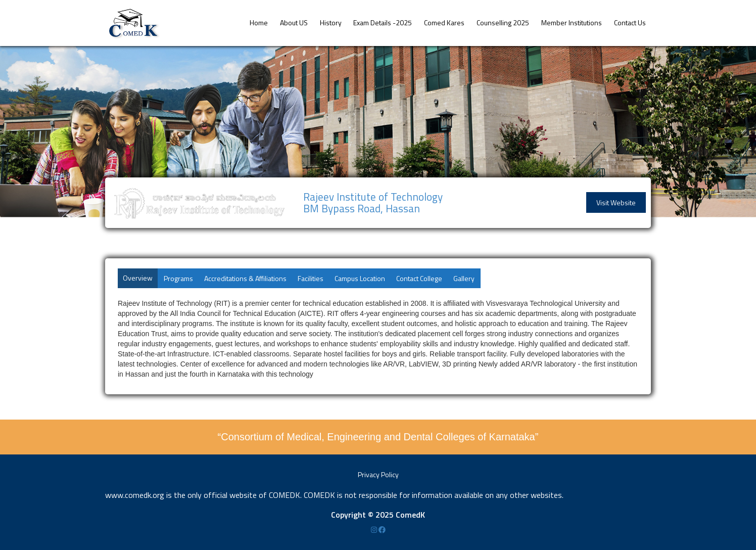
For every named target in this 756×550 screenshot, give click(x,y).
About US (294, 22)
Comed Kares (444, 22)
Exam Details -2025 (383, 22)
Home (259, 22)
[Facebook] (382, 530)
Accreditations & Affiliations (245, 278)
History (331, 22)
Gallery (464, 278)
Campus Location (360, 278)
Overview (138, 278)
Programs (178, 278)
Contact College (419, 278)
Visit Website (616, 202)
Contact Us (630, 22)
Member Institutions (572, 22)
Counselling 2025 (503, 22)
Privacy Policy (378, 474)
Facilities (311, 278)
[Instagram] (375, 530)
